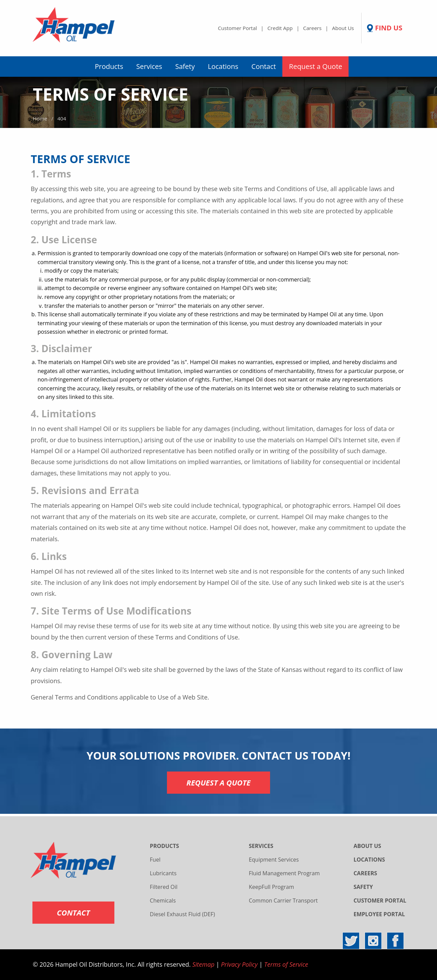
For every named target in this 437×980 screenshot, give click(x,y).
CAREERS (365, 873)
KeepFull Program (272, 887)
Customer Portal (237, 28)
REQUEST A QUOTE (218, 782)
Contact (264, 66)
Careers (312, 28)
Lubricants (163, 873)
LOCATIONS (369, 860)
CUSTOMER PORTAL (380, 900)
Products (109, 66)
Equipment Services (274, 860)
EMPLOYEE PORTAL (379, 914)
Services (149, 66)
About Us (343, 28)
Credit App (280, 28)
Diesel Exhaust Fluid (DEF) (182, 914)
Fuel (155, 860)
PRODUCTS (165, 846)
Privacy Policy (239, 964)
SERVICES (261, 846)
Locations (223, 66)
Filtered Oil (164, 887)
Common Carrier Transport (283, 900)
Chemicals (163, 900)
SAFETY (363, 887)
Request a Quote (316, 66)
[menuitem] (109, 67)
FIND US (389, 28)
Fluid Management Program (284, 873)
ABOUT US (367, 846)
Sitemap (203, 964)
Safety (185, 66)
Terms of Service (286, 964)
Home (40, 118)
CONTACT (74, 912)
